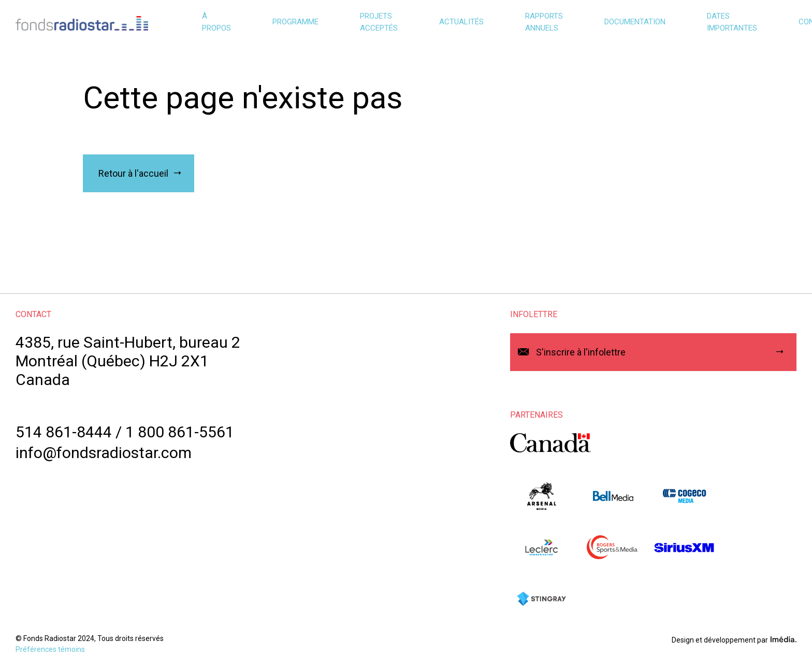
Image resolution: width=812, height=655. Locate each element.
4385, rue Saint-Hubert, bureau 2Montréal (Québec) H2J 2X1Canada (128, 361)
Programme (295, 22)
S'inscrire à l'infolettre (581, 352)
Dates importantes (732, 22)
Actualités (461, 22)
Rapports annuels (544, 22)
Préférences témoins (50, 649)
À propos (216, 22)
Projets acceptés (379, 22)
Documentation (635, 22)
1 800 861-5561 (180, 432)
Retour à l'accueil (133, 173)
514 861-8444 (64, 432)
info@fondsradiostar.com (104, 453)
